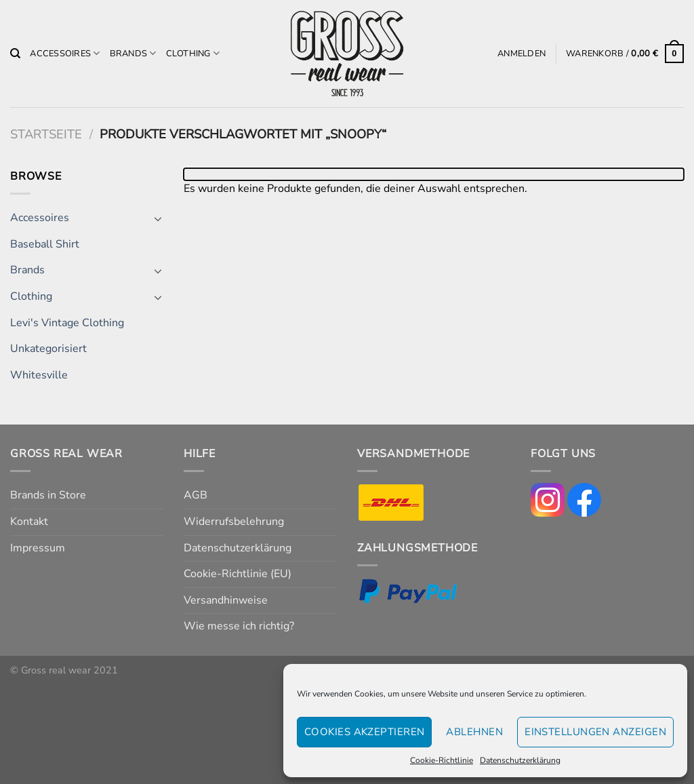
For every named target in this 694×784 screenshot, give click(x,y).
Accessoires (65, 53)
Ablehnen (474, 732)
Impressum (38, 548)
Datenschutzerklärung (520, 760)
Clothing (193, 53)
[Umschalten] (158, 218)
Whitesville (39, 375)
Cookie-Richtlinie (442, 760)
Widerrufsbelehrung (234, 522)
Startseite (46, 134)
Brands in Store (48, 495)
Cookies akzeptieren (365, 732)
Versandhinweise (226, 600)
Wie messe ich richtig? (239, 626)
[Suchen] (15, 54)
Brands (133, 53)
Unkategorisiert (48, 349)
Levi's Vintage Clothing (67, 323)
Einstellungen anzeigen (595, 732)
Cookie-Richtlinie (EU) (238, 574)
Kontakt (29, 522)
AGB (196, 495)
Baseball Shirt (45, 244)
